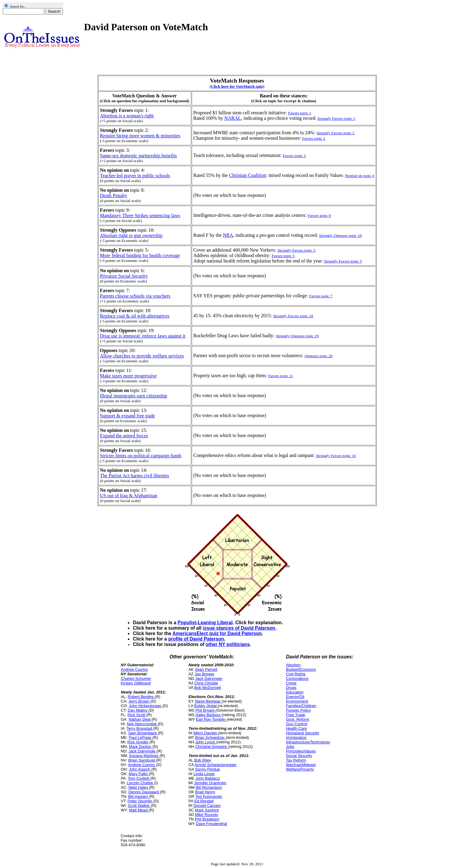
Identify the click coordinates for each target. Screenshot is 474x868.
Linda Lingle (204, 774)
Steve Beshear (208, 701)
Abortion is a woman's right (127, 116)
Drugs (291, 688)
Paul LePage (141, 737)
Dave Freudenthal (211, 824)
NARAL (233, 118)
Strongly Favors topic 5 (343, 261)
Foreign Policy (298, 710)
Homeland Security (303, 733)
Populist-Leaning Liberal (205, 623)
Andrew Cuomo (134, 669)
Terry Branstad (140, 728)
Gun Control (297, 724)
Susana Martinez (144, 756)
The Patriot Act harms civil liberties (135, 476)
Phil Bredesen (207, 819)
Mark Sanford (207, 810)
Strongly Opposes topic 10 (340, 235)
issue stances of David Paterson (239, 628)
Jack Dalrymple (142, 751)
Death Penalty (114, 196)
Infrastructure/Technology (308, 742)
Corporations (297, 679)
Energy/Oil (295, 697)
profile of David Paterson (196, 639)
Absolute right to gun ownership (131, 235)
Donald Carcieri (207, 806)
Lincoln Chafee (141, 783)
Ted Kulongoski (209, 796)
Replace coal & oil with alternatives (135, 316)
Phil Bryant (206, 710)
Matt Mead (139, 810)
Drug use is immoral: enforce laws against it (143, 336)
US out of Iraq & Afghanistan (129, 496)
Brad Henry (205, 792)
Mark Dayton (141, 747)
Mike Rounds (206, 815)
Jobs (290, 747)
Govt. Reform (298, 719)
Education (295, 692)
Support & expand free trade (128, 416)
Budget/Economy (301, 669)
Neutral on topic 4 (360, 176)
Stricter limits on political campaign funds (141, 456)
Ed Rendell (204, 801)
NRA (228, 235)
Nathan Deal (140, 719)
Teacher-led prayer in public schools (135, 176)
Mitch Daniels (206, 733)
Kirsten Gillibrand (136, 683)
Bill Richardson (209, 787)
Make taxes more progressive (128, 376)
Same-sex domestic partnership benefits (139, 156)
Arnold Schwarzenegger (216, 765)
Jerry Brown (140, 701)
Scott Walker (139, 806)
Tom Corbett (139, 778)
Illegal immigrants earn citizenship (134, 396)
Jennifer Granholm (210, 783)
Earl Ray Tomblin (211, 719)
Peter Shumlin (140, 801)
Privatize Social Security (124, 276)
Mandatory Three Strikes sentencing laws (140, 215)
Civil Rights (296, 674)
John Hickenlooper (146, 706)
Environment (297, 701)
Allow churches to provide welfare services (142, 356)
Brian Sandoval (142, 760)
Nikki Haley (139, 787)
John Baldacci (208, 778)
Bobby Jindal (206, 706)
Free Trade (296, 715)
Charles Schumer (136, 679)
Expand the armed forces (124, 436)
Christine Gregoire (212, 747)
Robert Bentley (141, 697)
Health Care (296, 728)
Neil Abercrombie (143, 724)
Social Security (299, 756)
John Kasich (140, 769)
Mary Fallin (139, 774)
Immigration (296, 737)
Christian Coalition (248, 175)
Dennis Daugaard (144, 792)
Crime (291, 683)
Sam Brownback (143, 733)
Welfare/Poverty (300, 769)
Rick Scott (137, 715)
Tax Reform (296, 760)
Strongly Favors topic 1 (336, 118)
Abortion (293, 665)
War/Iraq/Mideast (301, 765)
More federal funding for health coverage (140, 255)
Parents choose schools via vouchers (135, 296)
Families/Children (301, 706)
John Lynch (206, 742)
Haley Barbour (209, 715)
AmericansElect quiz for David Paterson (217, 633)
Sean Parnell (206, 669)
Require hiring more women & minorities (140, 136)
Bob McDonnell (208, 688)
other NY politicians (228, 644)
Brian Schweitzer (211, 737)
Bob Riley (203, 760)
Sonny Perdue (207, 769)
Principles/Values (301, 751)
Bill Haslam (139, 796)
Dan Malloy (138, 710)
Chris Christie (206, 683)
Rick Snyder (138, 742)
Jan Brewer (205, 674)
